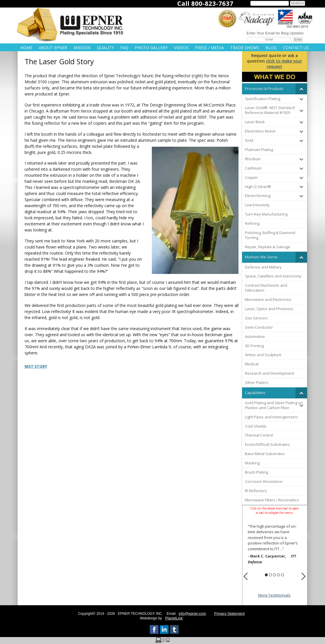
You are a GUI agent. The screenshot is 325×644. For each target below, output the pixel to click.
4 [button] (278, 575)
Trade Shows (245, 48)
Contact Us (296, 48)
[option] (275, 545)
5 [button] (282, 575)
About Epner (53, 48)
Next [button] (303, 576)
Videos (181, 48)
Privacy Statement (230, 613)
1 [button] (266, 575)
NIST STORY (36, 366)
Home (26, 48)
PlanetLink (174, 618)
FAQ (124, 48)
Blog (271, 48)
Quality (105, 48)
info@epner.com (192, 613)
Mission (82, 48)
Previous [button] (246, 576)
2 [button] (270, 575)
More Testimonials (274, 595)
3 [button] (274, 575)
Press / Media (209, 48)
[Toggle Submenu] (301, 89)
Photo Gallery (151, 48)
